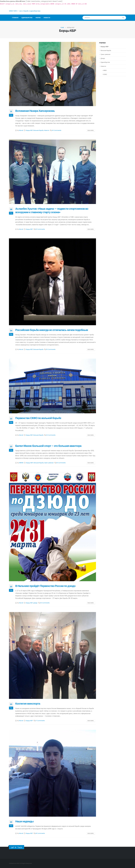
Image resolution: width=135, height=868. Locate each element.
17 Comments (40, 721)
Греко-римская (49, 463)
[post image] (52, 74)
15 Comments (40, 229)
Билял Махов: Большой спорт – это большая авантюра (48, 446)
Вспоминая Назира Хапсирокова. (35, 111)
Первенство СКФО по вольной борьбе (38, 418)
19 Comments (61, 463)
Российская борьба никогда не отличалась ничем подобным (52, 330)
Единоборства (27, 18)
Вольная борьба (38, 130)
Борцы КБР (29, 130)
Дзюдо (35, 603)
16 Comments (45, 603)
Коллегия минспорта (28, 704)
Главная (15, 18)
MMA (105, 70)
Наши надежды (24, 821)
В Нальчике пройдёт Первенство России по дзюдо (45, 586)
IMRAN (21, 463)
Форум (38, 18)
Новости (47, 18)
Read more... (91, 130)
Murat (21, 130)
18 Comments (40, 833)
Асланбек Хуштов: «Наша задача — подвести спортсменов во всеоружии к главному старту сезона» (52, 211)
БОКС (105, 74)
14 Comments (57, 130)
